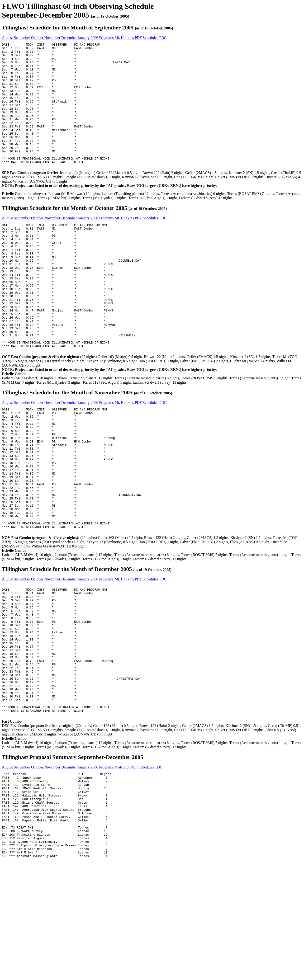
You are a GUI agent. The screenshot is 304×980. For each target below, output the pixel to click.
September (22, 38)
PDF (138, 38)
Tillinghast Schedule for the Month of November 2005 (67, 443)
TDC (163, 38)
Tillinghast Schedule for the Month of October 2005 (64, 233)
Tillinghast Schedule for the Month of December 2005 (67, 645)
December (69, 38)
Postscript (122, 869)
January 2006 (88, 38)
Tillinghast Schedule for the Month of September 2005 (68, 28)
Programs (106, 38)
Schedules (150, 38)
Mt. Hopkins (124, 38)
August (7, 38)
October (38, 38)
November (52, 38)
